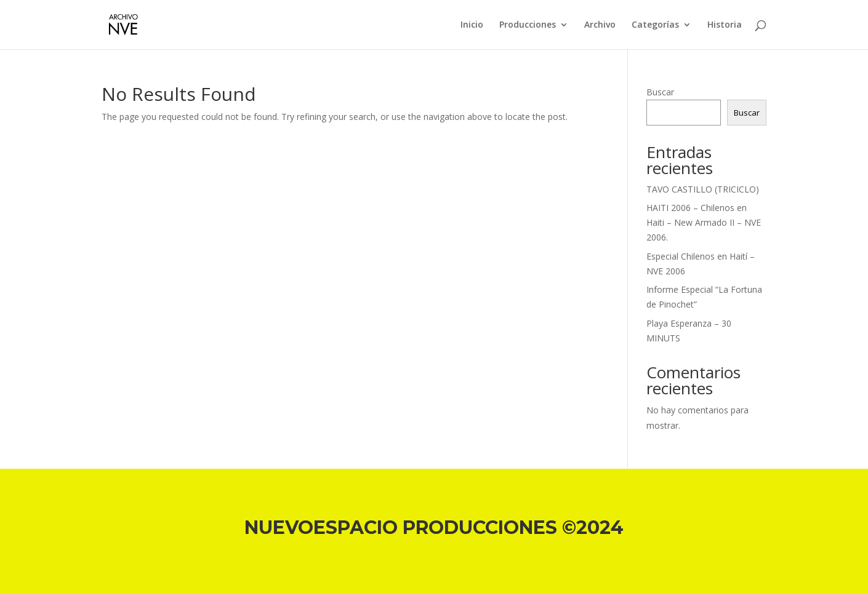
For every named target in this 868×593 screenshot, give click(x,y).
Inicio (472, 25)
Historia (725, 25)
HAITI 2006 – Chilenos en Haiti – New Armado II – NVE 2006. (704, 222)
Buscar (660, 92)
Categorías (655, 25)
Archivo (600, 25)
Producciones (528, 25)
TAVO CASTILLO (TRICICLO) (703, 189)
